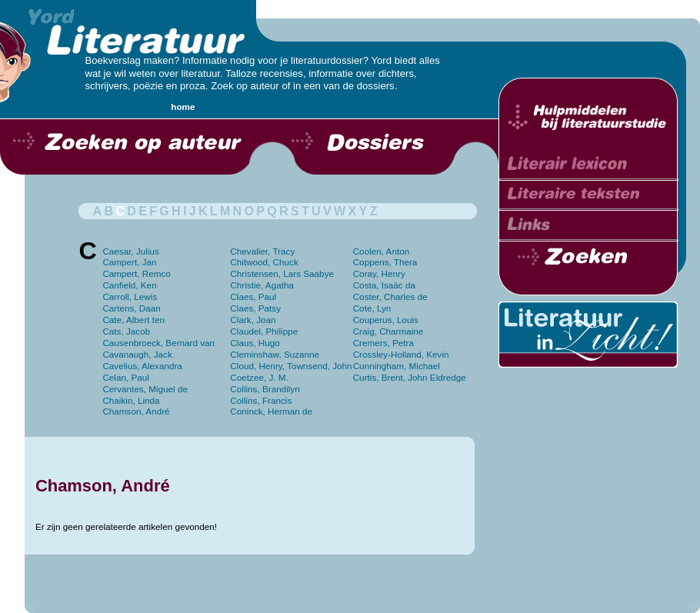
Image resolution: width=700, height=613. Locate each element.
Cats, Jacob (126, 331)
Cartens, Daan (131, 308)
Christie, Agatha (262, 285)
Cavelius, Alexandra (142, 366)
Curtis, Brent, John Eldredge (410, 377)
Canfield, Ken (129, 285)
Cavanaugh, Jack (137, 354)
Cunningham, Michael (397, 366)
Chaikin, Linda (131, 400)
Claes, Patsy (255, 308)
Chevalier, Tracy (262, 251)
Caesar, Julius (131, 251)
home (183, 107)
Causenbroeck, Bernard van (158, 343)
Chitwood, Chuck (264, 262)
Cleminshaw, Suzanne (275, 354)
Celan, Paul (126, 377)
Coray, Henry (379, 273)
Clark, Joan (253, 320)
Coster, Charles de (390, 297)
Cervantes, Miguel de (145, 389)
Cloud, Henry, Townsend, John (291, 366)
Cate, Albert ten (133, 320)
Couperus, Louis (386, 320)
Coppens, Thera (385, 262)
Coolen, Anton (382, 251)
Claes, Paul (253, 297)
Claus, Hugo (255, 343)
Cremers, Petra (383, 343)
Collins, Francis (261, 400)
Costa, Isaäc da (384, 285)
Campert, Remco (136, 273)
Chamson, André (136, 411)
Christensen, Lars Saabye (282, 273)
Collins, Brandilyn (265, 389)
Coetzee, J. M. (259, 377)
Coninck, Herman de (271, 411)
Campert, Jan (129, 262)
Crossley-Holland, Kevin (401, 354)
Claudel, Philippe (264, 331)
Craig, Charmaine (388, 331)
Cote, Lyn (372, 308)
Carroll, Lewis (130, 297)
